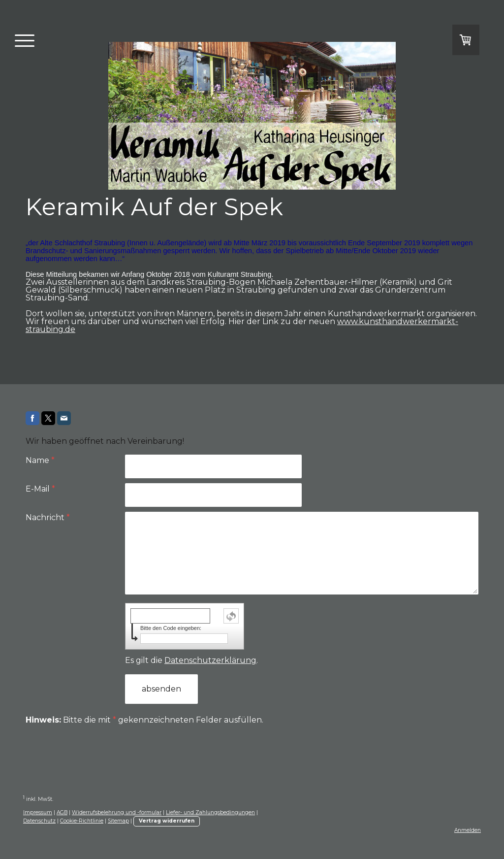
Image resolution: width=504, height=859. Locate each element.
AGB (62, 812)
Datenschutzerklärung (210, 660)
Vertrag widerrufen (167, 821)
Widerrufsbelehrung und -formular (117, 812)
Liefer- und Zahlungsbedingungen (210, 812)
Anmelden (468, 830)
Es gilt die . (191, 660)
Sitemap (118, 821)
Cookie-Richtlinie (82, 821)
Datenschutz (39, 821)
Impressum (38, 812)
